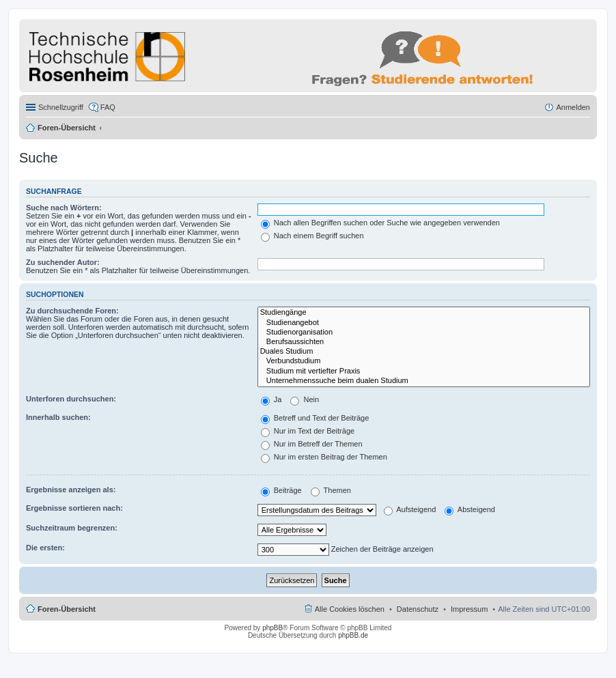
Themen (331, 490)
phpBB (272, 628)
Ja (271, 399)
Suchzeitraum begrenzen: (72, 528)
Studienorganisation (424, 333)
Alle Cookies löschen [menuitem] (350, 609)
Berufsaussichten (424, 342)
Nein (305, 399)
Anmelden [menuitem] (573, 107)
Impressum (469, 609)
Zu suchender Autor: (63, 262)
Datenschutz (418, 609)
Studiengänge (424, 313)
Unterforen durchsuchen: (71, 399)
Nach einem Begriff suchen (312, 236)
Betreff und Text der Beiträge (315, 418)
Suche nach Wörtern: (64, 208)
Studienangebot (424, 323)
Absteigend (470, 509)
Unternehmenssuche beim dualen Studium (424, 381)
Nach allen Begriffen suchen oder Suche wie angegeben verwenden (380, 223)
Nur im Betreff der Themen (312, 444)
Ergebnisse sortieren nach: (74, 508)
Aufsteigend (410, 509)
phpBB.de (353, 635)
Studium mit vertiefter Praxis (424, 371)
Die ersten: (45, 548)
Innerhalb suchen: (58, 417)
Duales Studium (424, 352)
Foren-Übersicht (67, 128)
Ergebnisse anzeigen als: (71, 490)
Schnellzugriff (61, 107)
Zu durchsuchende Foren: (72, 311)
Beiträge (281, 490)
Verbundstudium (424, 361)
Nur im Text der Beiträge (308, 431)
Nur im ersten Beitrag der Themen (324, 457)
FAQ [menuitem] (108, 107)
